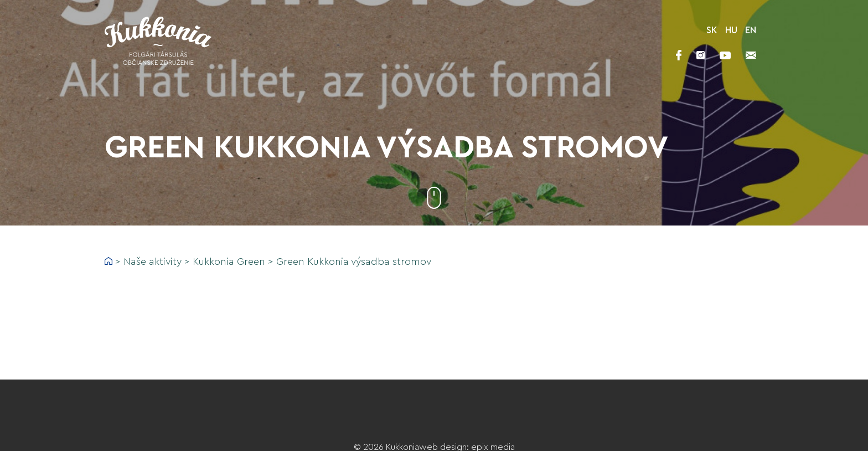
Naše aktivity (153, 262)
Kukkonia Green (229, 262)
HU (731, 30)
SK (712, 30)
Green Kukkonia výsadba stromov (354, 262)
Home (108, 261)
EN (751, 30)
